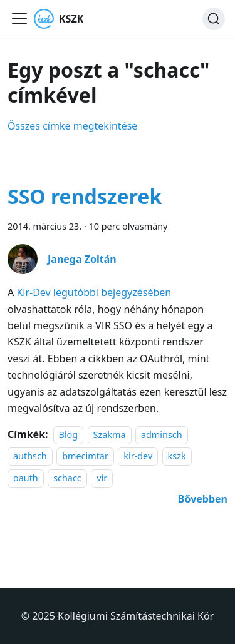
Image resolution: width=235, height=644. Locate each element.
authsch (30, 457)
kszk (177, 457)
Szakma (110, 435)
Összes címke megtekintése (72, 126)
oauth (26, 478)
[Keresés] (214, 19)
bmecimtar (85, 457)
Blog (69, 435)
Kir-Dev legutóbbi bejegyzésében (94, 292)
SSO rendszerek (85, 196)
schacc (67, 478)
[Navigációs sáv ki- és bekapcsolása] (19, 19)
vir (102, 478)
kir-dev (138, 457)
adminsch (162, 435)
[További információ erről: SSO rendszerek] (203, 499)
